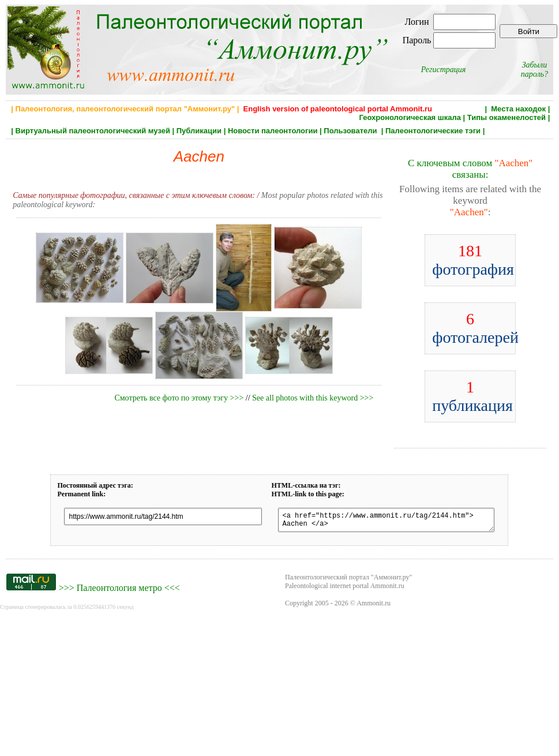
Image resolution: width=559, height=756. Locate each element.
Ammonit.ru (374, 607)
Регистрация (444, 70)
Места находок (518, 109)
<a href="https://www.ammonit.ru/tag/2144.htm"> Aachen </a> (386, 522)
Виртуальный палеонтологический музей (93, 131)
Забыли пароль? (534, 70)
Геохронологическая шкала (410, 117)
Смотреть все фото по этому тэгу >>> (179, 398)
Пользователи (351, 131)
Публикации (199, 131)
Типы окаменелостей (507, 117)
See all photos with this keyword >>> (313, 398)
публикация (472, 396)
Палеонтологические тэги (433, 131)
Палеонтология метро (119, 591)
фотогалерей (475, 328)
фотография (473, 260)
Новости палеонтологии (273, 131)
